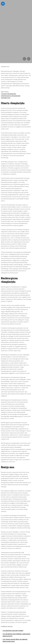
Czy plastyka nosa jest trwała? (13, 631)
